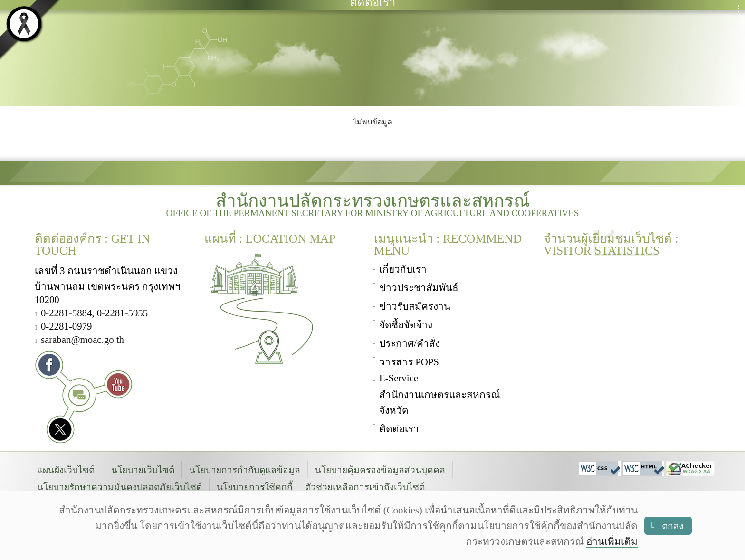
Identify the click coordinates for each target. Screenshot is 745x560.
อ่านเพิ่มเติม (612, 541)
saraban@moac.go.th (82, 338)
